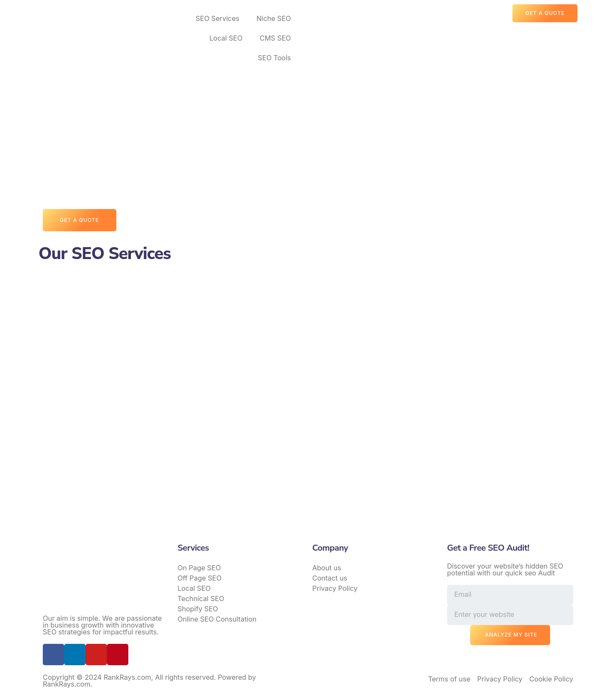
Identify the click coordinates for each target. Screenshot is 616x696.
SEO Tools (274, 58)
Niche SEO (274, 18)
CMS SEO (275, 38)
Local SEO (226, 38)
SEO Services (217, 18)
